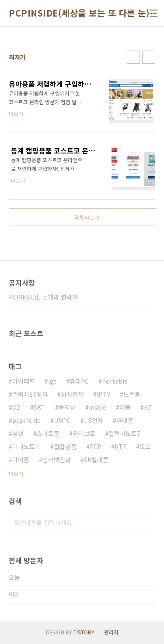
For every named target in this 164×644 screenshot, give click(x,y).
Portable (115, 381)
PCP (96, 446)
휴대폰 (125, 420)
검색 (147, 522)
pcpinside (26, 420)
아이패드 (24, 381)
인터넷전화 (57, 460)
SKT (40, 407)
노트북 (132, 394)
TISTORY (84, 632)
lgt (52, 381)
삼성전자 (72, 394)
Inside (98, 407)
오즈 (145, 446)
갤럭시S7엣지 (30, 394)
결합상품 (65, 446)
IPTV (103, 394)
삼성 (18, 433)
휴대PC (79, 381)
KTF (120, 446)
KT (148, 407)
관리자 (111, 632)
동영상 (67, 407)
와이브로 (84, 433)
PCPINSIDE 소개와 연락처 (43, 297)
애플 (125, 407)
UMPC (62, 420)
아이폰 (21, 460)
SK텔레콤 (96, 460)
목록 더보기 (87, 217)
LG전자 (94, 420)
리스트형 (149, 57)
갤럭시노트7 (124, 433)
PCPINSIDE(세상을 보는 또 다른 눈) (79, 13)
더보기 (16, 474)
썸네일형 (133, 57)
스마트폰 (48, 433)
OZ (16, 407)
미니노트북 (26, 446)
